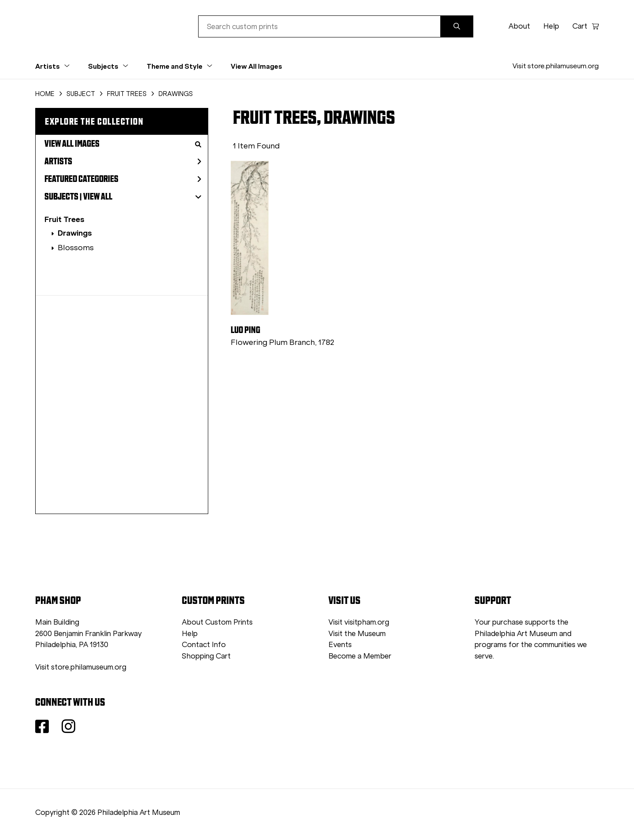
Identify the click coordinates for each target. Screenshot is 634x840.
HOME (45, 94)
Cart (586, 26)
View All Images (256, 66)
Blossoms (76, 248)
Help (551, 26)
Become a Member (360, 656)
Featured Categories (123, 179)
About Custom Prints (217, 622)
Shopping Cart (206, 656)
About (519, 26)
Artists (123, 161)
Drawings (75, 233)
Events (340, 645)
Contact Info (204, 645)
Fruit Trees (65, 219)
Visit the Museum (357, 634)
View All (98, 196)
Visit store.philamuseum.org (556, 66)
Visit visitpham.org (359, 622)
